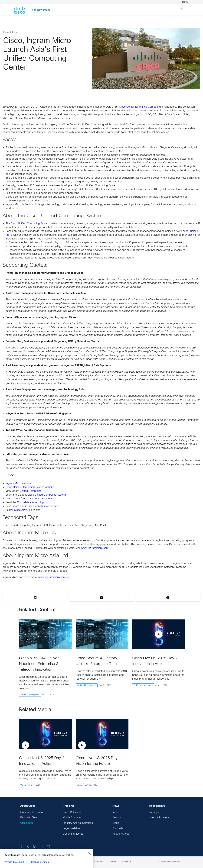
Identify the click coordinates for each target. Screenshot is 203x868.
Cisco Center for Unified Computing (140, 107)
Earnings (154, 812)
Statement (99, 862)
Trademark (126, 862)
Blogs (116, 823)
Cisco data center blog (30, 502)
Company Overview (32, 812)
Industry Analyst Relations (78, 823)
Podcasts (118, 828)
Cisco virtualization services (43, 506)
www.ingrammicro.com (95, 548)
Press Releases (72, 812)
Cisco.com (27, 823)
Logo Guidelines (72, 828)
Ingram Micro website (18, 483)
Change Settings (40, 862)
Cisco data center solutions (36, 499)
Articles (117, 818)
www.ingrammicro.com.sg (54, 577)
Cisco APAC (21, 510)
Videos (116, 812)
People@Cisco (121, 834)
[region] (47, 858)
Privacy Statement (14, 862)
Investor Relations (159, 818)
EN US (186, 2)
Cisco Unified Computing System (30, 224)
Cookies (113, 862)
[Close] (89, 853)
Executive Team (29, 818)
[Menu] (188, 10)
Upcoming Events (73, 834)
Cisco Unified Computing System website (30, 487)
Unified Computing (31, 491)
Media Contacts (72, 818)
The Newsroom (41, 10)
